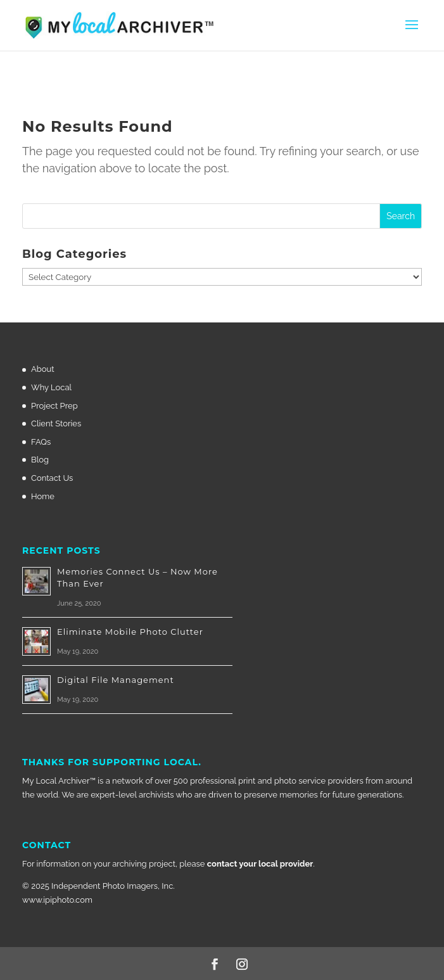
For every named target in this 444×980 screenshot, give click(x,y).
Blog (40, 460)
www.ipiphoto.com (57, 900)
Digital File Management (116, 680)
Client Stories (56, 423)
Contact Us (52, 478)
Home (43, 496)
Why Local (51, 387)
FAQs (41, 442)
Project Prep (54, 406)
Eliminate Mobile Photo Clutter (130, 632)
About (43, 369)
